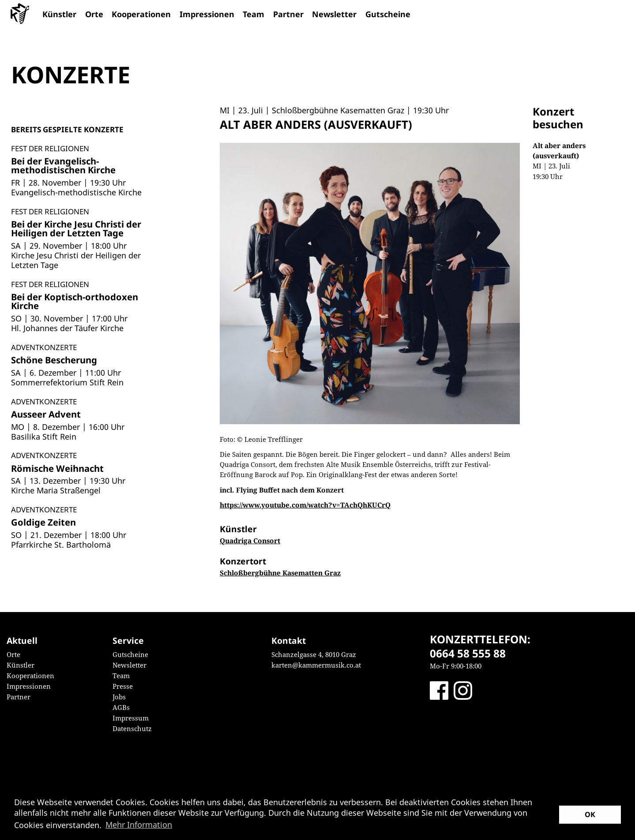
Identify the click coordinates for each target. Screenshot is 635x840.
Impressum (131, 718)
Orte (94, 14)
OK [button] (590, 814)
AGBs (121, 707)
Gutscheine (388, 14)
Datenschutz (132, 728)
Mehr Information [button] (139, 825)
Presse (123, 686)
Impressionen (207, 14)
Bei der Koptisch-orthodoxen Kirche (75, 301)
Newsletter (334, 14)
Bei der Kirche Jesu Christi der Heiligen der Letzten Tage (76, 228)
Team (254, 14)
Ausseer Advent (46, 414)
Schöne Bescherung (54, 360)
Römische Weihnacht (57, 468)
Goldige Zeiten (43, 522)
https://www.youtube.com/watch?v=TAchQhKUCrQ (305, 505)
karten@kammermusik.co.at (316, 665)
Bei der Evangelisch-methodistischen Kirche (63, 165)
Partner (288, 14)
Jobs (119, 697)
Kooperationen (141, 14)
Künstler (59, 14)
